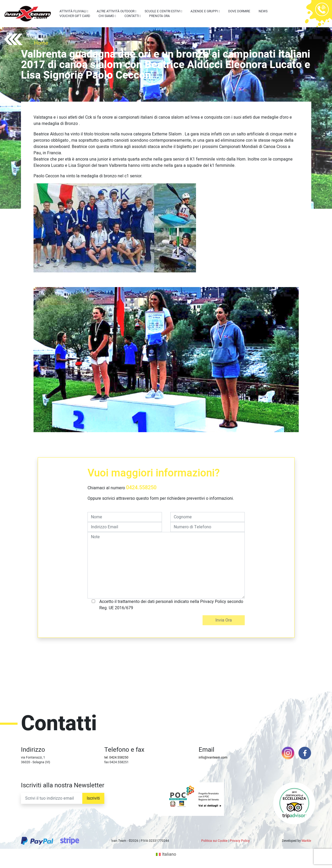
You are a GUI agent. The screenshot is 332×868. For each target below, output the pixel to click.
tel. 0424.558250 (116, 757)
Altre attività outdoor (116, 11)
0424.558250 (141, 488)
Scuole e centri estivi (162, 11)
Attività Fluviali (73, 11)
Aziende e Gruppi (204, 11)
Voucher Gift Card (75, 16)
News (263, 11)
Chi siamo (106, 16)
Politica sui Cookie (214, 841)
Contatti (132, 16)
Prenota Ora (159, 16)
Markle (306, 841)
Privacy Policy (240, 841)
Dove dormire (239, 11)
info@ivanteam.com (213, 757)
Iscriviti (93, 798)
